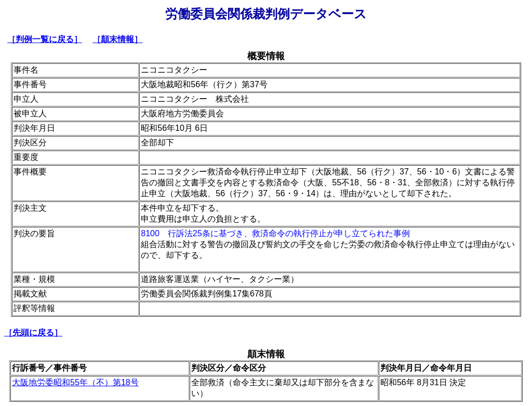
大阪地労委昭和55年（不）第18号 (75, 382)
